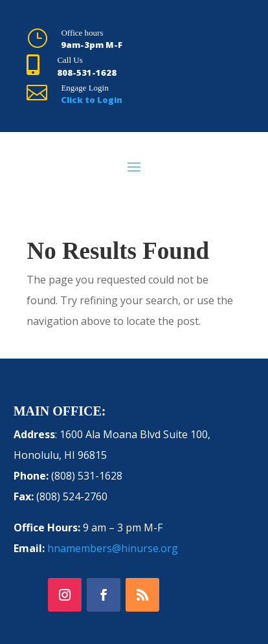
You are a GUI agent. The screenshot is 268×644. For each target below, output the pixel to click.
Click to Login (92, 100)
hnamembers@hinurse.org (113, 548)
